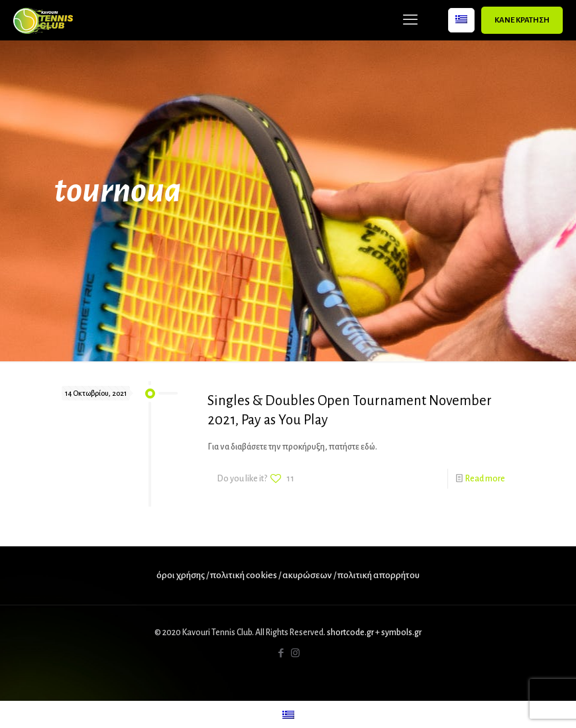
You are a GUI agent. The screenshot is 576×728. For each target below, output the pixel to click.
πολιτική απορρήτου (378, 575)
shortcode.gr (350, 633)
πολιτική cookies (244, 575)
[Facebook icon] (281, 653)
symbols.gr (401, 633)
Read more (485, 479)
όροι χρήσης (181, 575)
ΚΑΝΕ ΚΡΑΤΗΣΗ (522, 20)
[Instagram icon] (295, 653)
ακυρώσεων (308, 575)
